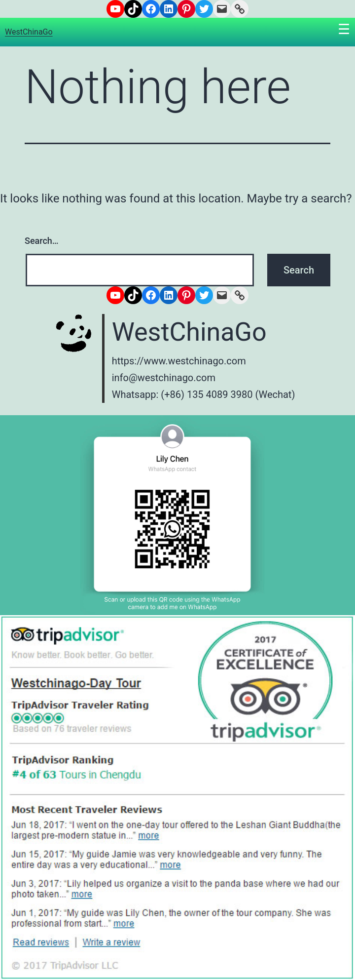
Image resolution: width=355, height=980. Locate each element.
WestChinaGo (29, 32)
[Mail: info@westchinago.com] (222, 9)
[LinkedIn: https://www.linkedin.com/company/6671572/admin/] (169, 9)
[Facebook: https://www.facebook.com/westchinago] (151, 9)
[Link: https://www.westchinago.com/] (240, 9)
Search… (42, 241)
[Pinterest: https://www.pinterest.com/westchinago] (186, 9)
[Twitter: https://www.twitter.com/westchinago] (204, 9)
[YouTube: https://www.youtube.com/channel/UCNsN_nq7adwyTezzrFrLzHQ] (115, 9)
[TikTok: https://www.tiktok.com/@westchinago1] (133, 9)
